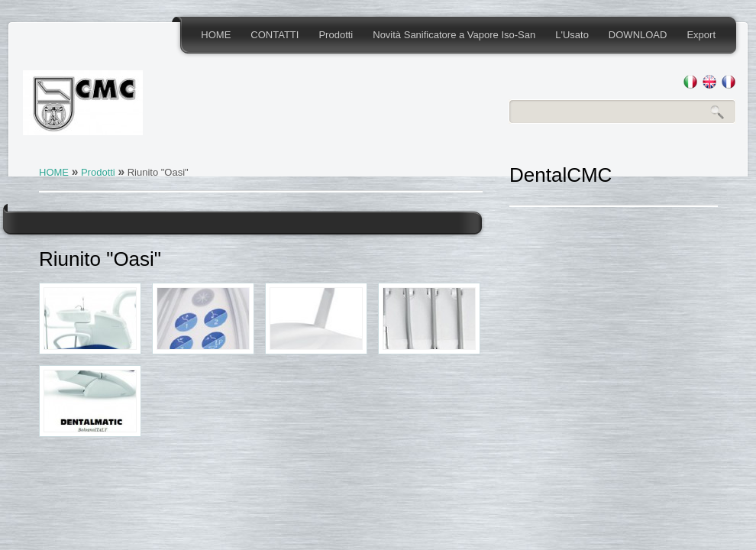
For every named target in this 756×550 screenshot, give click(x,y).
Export (701, 35)
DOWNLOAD (638, 35)
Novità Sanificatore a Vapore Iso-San (454, 35)
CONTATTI (275, 35)
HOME (216, 35)
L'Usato (572, 35)
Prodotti (336, 35)
